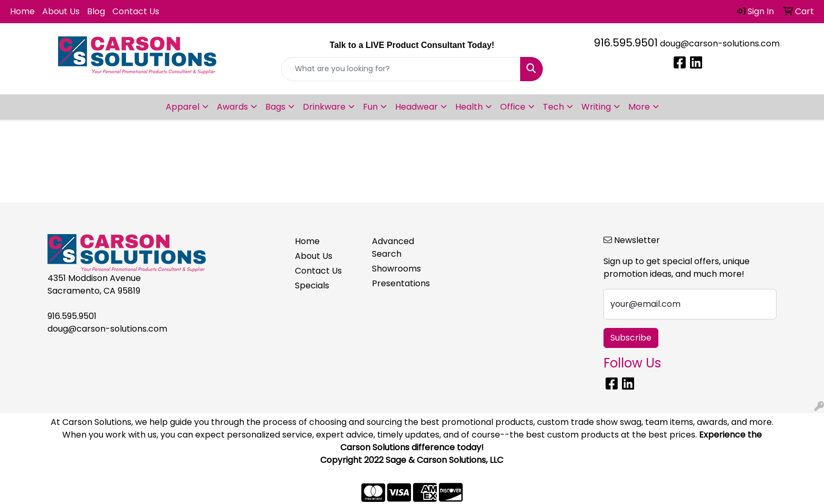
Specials (312, 285)
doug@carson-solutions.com (720, 43)
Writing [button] (596, 107)
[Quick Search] (401, 69)
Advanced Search (393, 248)
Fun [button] (370, 107)
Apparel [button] (183, 107)
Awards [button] (232, 107)
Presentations (401, 283)
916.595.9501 (626, 43)
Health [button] (469, 107)
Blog (96, 11)
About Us (61, 11)
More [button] (639, 107)
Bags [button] (275, 107)
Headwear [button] (416, 107)
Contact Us (136, 11)
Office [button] (513, 107)
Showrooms (396, 269)
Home (22, 11)
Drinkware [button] (324, 107)
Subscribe (631, 338)
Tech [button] (553, 107)
